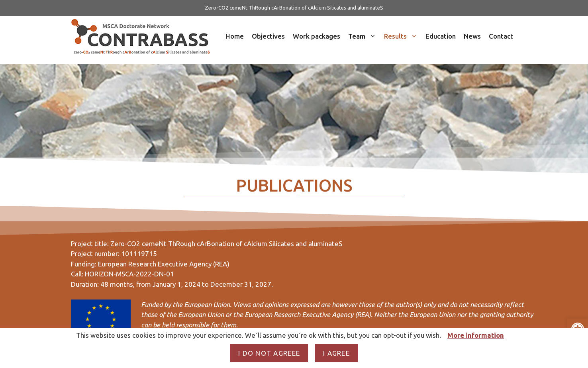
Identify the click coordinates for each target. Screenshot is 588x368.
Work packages (317, 36)
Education (441, 36)
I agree (336, 353)
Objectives (268, 36)
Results (403, 36)
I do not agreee (269, 353)
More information (476, 335)
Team (364, 36)
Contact (501, 36)
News (472, 36)
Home (235, 36)
